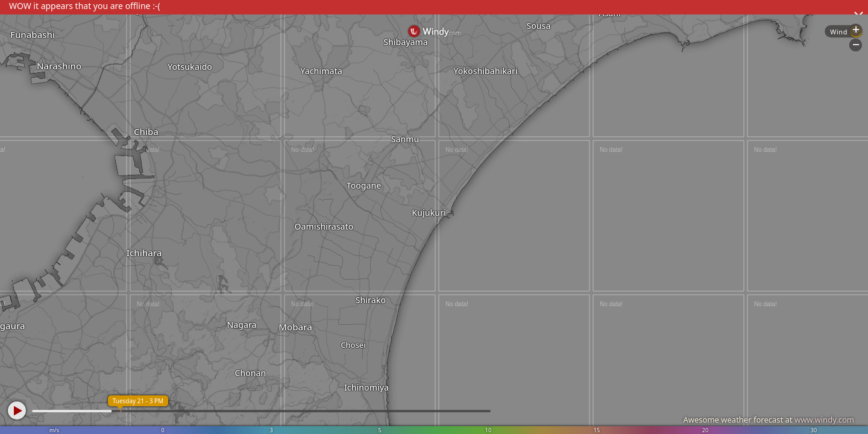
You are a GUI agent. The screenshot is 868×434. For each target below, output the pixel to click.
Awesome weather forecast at (769, 420)
